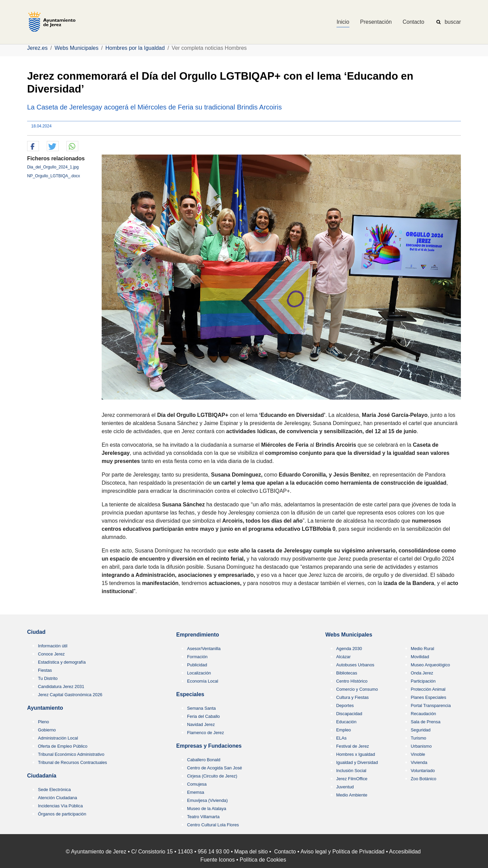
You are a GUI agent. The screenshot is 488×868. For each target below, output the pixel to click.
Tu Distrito (48, 678)
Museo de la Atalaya (207, 809)
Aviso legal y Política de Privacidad (343, 852)
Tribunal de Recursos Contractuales (73, 762)
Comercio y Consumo (357, 689)
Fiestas (45, 670)
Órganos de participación (62, 814)
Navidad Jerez (201, 724)
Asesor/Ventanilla (204, 649)
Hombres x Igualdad (356, 754)
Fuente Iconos (217, 860)
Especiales (190, 694)
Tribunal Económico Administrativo (71, 754)
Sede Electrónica (54, 790)
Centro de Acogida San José (215, 768)
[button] (33, 146)
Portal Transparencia (431, 705)
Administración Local (58, 738)
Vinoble (418, 754)
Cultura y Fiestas (352, 697)
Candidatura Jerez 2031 (61, 687)
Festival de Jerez (353, 746)
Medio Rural (422, 649)
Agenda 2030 (349, 649)
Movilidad (420, 657)
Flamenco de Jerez (206, 733)
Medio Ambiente (352, 795)
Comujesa (197, 784)
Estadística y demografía (62, 662)
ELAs (341, 738)
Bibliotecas (347, 673)
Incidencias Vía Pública (60, 806)
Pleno (44, 722)
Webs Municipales (349, 635)
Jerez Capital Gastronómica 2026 (70, 695)
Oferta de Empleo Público (63, 746)
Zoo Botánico (423, 779)
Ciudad (36, 632)
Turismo (419, 738)
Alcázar (343, 657)
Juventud (345, 787)
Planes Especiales (429, 697)
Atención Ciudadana (57, 798)
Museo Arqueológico (430, 665)
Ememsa (196, 792)
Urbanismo (421, 746)
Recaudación (423, 714)
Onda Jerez (422, 673)
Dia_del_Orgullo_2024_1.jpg (53, 167)
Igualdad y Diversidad (357, 762)
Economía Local (203, 681)
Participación (423, 681)
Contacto (285, 852)
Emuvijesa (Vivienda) (207, 800)
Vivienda (419, 762)
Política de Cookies (263, 860)
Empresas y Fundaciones (209, 746)
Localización (199, 673)
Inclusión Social (351, 771)
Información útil (53, 646)
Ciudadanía (42, 776)
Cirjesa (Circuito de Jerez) (212, 776)
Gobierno (47, 730)
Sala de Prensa (426, 722)
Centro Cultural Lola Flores (213, 825)
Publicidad (197, 665)
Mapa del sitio (251, 852)
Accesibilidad (405, 852)
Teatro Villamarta (203, 817)
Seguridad (421, 730)
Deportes (345, 705)
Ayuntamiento (45, 708)
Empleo (343, 730)
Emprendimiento (198, 635)
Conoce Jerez (51, 654)
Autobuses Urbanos (355, 665)
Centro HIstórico (352, 681)
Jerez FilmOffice (352, 779)
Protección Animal (428, 689)
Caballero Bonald (204, 760)
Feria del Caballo (204, 716)
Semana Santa (201, 708)
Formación (197, 657)
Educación (346, 722)
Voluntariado (423, 771)
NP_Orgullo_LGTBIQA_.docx (54, 176)
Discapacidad (349, 714)
